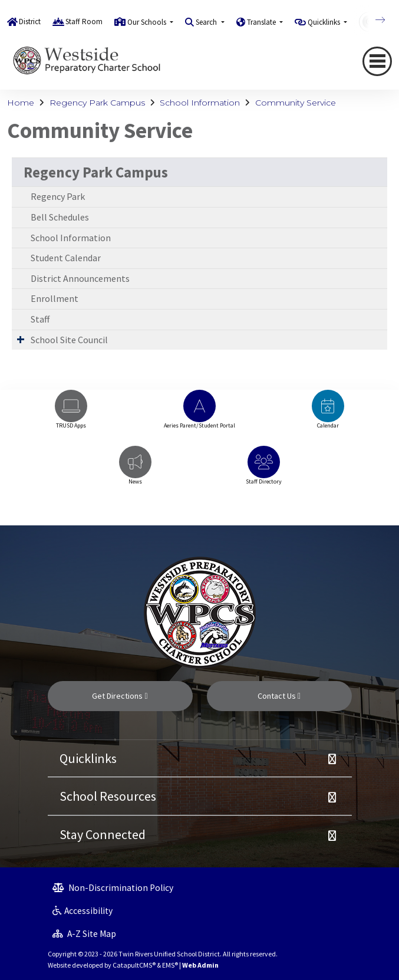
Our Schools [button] (148, 22)
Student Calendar (66, 258)
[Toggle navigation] (377, 61)
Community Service (296, 103)
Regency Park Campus (97, 103)
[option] (71, 415)
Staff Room (84, 22)
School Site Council (69, 340)
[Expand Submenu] (21, 339)
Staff (40, 319)
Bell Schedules (60, 217)
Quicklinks (88, 758)
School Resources (108, 796)
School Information (200, 103)
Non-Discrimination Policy (113, 888)
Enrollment (55, 298)
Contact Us (279, 696)
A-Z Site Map (84, 934)
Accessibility (83, 911)
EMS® (170, 965)
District (30, 22)
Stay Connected (103, 834)
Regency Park (58, 196)
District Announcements (80, 278)
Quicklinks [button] (325, 22)
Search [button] (207, 22)
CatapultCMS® (134, 965)
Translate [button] (262, 22)
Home (21, 103)
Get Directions (120, 696)
